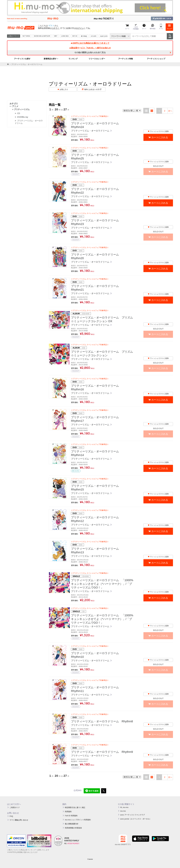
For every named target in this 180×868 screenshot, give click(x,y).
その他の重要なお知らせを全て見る (90, 52)
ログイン (80, 28)
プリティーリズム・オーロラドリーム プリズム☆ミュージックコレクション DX (102, 319)
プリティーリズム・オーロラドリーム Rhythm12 (96, 519)
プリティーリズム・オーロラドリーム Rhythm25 (96, 157)
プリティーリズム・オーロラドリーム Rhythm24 (96, 125)
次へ (170, 111)
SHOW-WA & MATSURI (42, 36)
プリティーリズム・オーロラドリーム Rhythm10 (96, 655)
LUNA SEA (65, 36)
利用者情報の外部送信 (73, 828)
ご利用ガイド (15, 808)
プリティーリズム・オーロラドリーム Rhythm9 (102, 752)
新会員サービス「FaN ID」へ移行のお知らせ (90, 48)
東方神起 (84, 36)
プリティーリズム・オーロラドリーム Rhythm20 (96, 256)
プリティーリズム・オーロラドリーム (90, 131)
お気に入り (64, 89)
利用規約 (68, 812)
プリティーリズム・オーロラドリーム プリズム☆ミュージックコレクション (102, 353)
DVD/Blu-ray (23, 117)
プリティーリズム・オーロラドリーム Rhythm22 (96, 191)
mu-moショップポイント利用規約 (78, 820)
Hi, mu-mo (124, 807)
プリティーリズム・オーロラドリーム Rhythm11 (96, 689)
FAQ (11, 816)
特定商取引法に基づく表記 (75, 808)
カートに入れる (160, 137)
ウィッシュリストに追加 (158, 131)
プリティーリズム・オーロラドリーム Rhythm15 (96, 488)
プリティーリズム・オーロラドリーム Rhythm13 (96, 550)
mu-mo (123, 811)
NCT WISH (26, 36)
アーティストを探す (22, 59)
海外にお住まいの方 (93, 89)
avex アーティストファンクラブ (132, 815)
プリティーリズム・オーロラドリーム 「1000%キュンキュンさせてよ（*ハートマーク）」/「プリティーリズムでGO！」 (102, 584)
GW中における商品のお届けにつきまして (90, 43)
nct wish (94, 36)
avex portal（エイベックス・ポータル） (136, 819)
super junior (104, 36)
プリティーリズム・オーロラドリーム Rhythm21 (96, 288)
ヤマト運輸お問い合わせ (19, 820)
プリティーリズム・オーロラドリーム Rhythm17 (96, 419)
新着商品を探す (50, 59)
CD (19, 113)
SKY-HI (75, 36)
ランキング (73, 59)
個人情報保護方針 (72, 824)
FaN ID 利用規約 (71, 816)
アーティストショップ (156, 59)
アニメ (14, 106)
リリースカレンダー (97, 59)
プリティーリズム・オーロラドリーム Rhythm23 (96, 222)
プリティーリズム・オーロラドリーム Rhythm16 (96, 388)
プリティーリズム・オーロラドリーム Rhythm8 (102, 721)
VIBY (56, 36)
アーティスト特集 (126, 59)
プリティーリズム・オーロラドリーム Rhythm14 (96, 453)
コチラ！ (56, 28)
